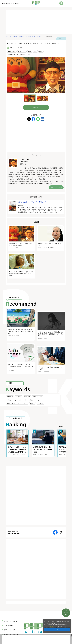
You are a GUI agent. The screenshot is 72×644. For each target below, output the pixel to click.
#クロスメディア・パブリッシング (17, 400)
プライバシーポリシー (51, 626)
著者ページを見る (55, 187)
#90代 (41, 51)
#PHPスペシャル (38, 397)
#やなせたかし (12, 51)
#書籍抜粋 (10, 397)
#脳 (38, 400)
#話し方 (33, 403)
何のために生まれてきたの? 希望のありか (33, 202)
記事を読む (36, 107)
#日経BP (32, 400)
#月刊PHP (40, 403)
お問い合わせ (8, 625)
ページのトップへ (66, 613)
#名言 (30, 51)
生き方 (61, 39)
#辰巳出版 (27, 397)
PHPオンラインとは (11, 621)
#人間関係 (19, 397)
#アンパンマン (22, 51)
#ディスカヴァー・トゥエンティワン (17, 403)
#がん (35, 51)
